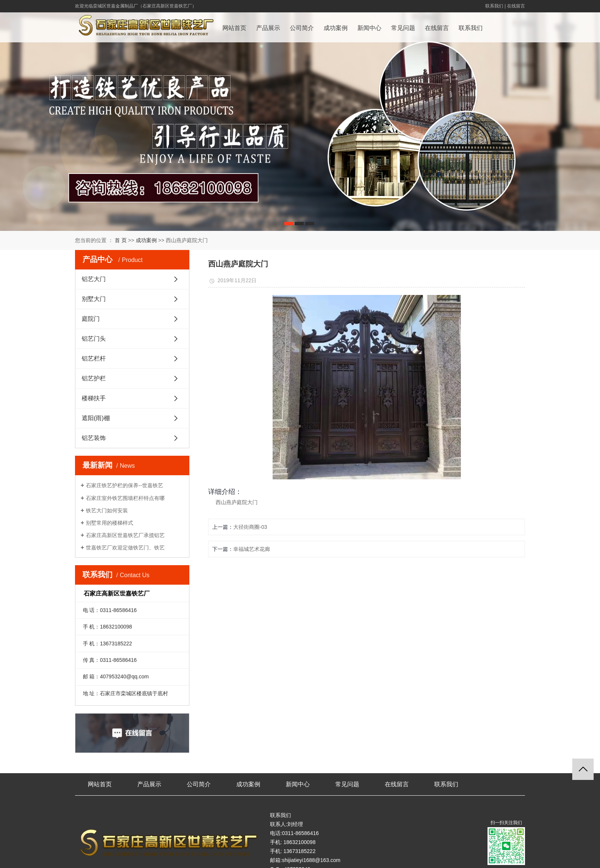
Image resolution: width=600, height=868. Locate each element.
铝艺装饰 (132, 438)
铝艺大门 (132, 279)
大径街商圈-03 (250, 527)
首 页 (121, 240)
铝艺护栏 (132, 378)
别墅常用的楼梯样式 (109, 523)
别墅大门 (132, 299)
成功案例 (336, 28)
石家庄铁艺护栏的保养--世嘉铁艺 (124, 485)
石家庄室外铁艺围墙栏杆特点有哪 (125, 498)
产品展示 (268, 28)
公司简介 (302, 28)
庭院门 (132, 319)
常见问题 (403, 28)
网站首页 (234, 28)
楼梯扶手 (132, 398)
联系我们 (494, 6)
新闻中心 (369, 28)
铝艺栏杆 (132, 358)
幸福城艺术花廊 (252, 549)
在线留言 (516, 6)
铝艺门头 (132, 338)
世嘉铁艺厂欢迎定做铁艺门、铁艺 (125, 548)
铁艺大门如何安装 (107, 510)
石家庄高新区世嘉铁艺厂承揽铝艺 (125, 535)
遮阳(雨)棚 (132, 418)
